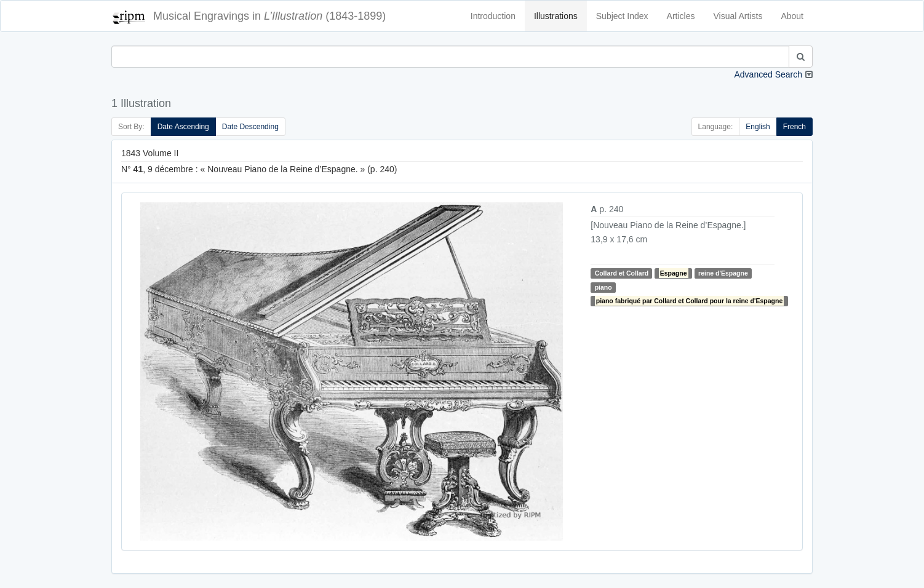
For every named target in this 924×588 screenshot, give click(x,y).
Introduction (493, 16)
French (795, 127)
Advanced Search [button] (768, 74)
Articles (681, 16)
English (758, 127)
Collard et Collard (622, 273)
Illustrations (556, 16)
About (792, 16)
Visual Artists (738, 16)
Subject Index (622, 16)
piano (603, 287)
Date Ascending (183, 127)
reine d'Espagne (723, 273)
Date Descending (250, 127)
